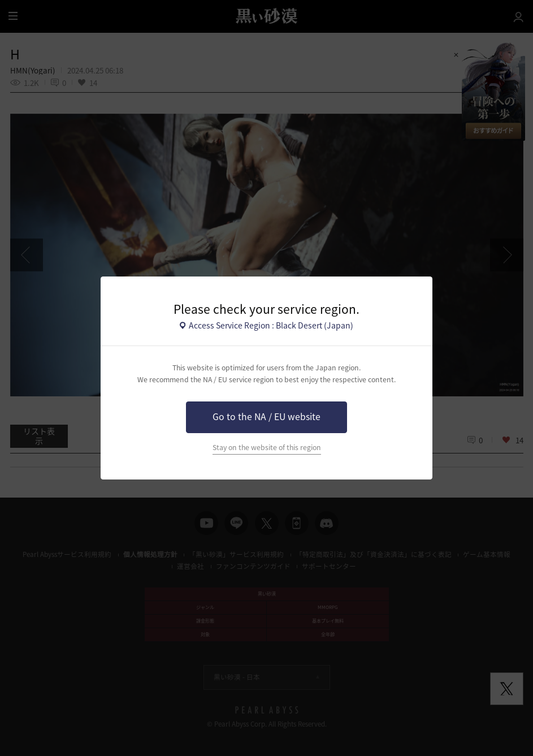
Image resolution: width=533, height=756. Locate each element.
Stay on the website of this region (267, 447)
